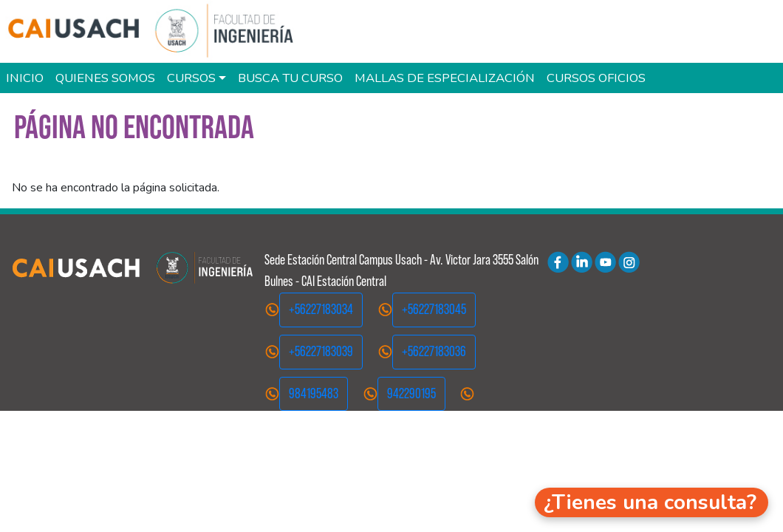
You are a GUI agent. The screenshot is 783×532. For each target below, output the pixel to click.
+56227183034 (321, 309)
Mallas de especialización (445, 78)
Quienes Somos (105, 78)
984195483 (314, 393)
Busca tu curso (290, 78)
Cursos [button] (191, 78)
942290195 (411, 393)
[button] (652, 502)
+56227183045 (434, 309)
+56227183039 (321, 351)
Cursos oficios (596, 78)
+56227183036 (434, 351)
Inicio (25, 78)
